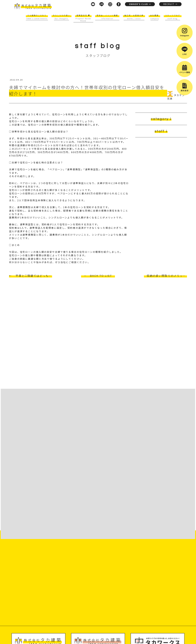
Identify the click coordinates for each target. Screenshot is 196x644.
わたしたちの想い (61, 15)
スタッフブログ (173, 15)
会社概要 (154, 15)
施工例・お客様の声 (134, 15)
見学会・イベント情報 (107, 15)
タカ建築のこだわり (37, 15)
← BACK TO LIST (98, 276)
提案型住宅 (83, 15)
